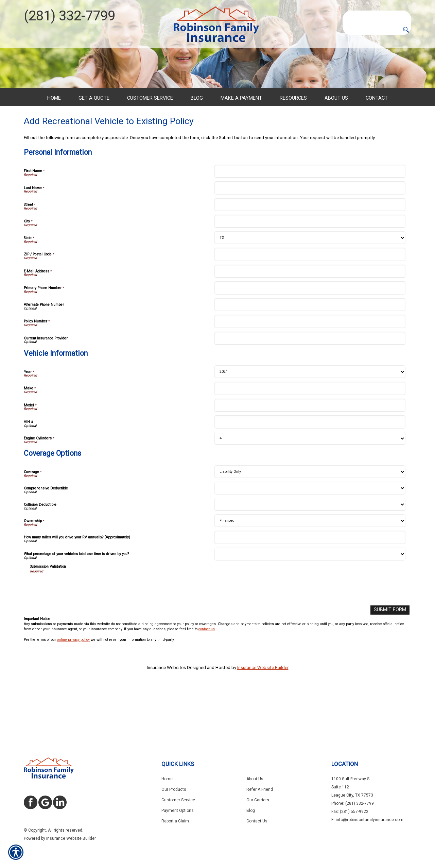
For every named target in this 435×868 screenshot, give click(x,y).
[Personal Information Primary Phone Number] (310, 340)
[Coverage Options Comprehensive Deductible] (310, 540)
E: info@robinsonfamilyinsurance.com (367, 820)
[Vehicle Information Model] (310, 457)
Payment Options (178, 811)
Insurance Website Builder (263, 719)
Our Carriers (258, 800)
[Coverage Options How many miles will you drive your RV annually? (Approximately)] (310, 589)
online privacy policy (73, 691)
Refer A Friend (260, 789)
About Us (255, 779)
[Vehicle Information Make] (310, 440)
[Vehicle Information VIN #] (310, 474)
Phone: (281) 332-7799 (353, 803)
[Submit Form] (392, 661)
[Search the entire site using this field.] (377, 16)
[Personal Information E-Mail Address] (310, 323)
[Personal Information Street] (310, 256)
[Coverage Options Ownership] (310, 572)
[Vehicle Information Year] (310, 423)
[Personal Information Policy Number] (310, 373)
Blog (251, 811)
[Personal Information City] (310, 273)
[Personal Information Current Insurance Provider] (310, 390)
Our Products (174, 789)
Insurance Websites (166, 719)
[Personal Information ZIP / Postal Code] (310, 306)
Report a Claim (175, 821)
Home (167, 779)
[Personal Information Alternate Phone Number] (310, 356)
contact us (207, 680)
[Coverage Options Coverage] (310, 523)
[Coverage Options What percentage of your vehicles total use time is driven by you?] (310, 606)
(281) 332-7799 (69, 16)
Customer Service (178, 800)
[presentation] (82, 639)
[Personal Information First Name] (310, 223)
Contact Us (257, 821)
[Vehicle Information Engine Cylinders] (310, 490)
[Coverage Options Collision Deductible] (310, 556)
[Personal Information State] (310, 289)
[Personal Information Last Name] (310, 240)
